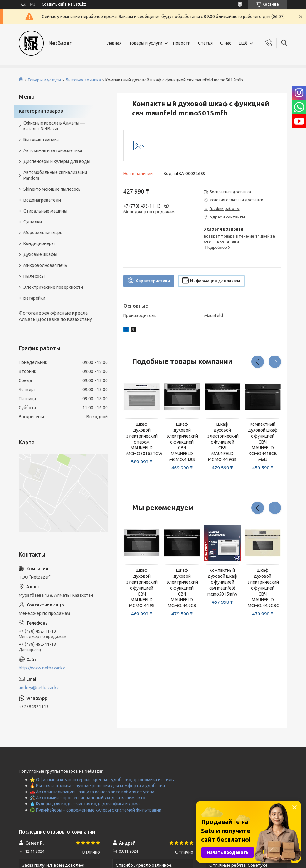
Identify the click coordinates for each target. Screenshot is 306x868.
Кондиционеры (39, 243)
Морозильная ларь (43, 233)
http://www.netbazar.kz (42, 668)
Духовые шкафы (40, 254)
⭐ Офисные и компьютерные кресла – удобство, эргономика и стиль (102, 780)
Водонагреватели (42, 200)
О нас (226, 43)
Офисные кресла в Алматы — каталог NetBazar (54, 126)
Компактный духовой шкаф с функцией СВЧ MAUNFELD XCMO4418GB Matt (263, 442)
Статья (205, 43)
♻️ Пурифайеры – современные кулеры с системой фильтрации (96, 810)
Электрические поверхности (53, 287)
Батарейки (34, 298)
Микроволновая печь (45, 265)
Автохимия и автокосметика (53, 150)
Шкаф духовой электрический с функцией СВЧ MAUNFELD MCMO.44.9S (182, 442)
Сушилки (33, 222)
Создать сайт (54, 4)
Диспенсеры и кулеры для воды (57, 161)
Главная (114, 43)
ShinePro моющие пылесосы (52, 189)
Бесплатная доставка (230, 192)
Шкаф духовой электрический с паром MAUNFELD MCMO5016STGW (142, 439)
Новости (182, 43)
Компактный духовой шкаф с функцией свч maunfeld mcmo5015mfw (222, 582)
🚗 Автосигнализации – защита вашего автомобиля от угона (92, 792)
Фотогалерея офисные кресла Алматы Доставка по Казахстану (55, 316)
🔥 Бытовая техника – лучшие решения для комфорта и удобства (97, 786)
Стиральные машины (45, 211)
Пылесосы (34, 276)
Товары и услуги (146, 43)
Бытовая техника (83, 80)
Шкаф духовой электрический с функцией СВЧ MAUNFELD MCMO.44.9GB (222, 442)
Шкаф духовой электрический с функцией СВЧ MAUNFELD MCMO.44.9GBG (263, 588)
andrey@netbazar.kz (39, 688)
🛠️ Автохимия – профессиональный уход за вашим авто (87, 798)
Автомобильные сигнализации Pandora (55, 175)
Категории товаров (41, 111)
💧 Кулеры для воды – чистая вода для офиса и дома (85, 804)
